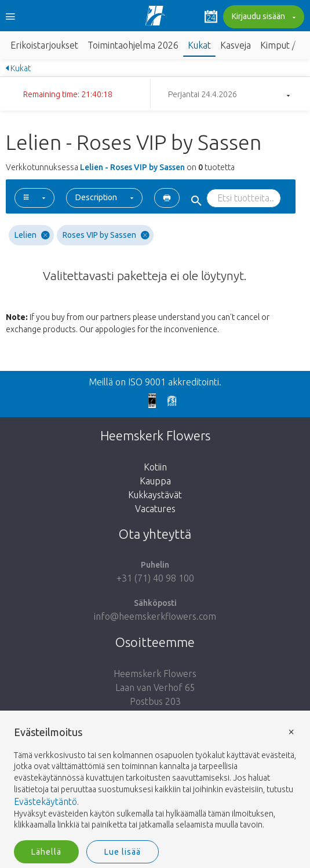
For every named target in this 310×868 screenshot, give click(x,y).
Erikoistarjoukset (44, 45)
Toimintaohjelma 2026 (133, 45)
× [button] (291, 731)
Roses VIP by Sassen (106, 235)
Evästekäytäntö (45, 801)
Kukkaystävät (155, 495)
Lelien (32, 235)
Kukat (199, 45)
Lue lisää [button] (123, 852)
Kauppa (155, 481)
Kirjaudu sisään (262, 17)
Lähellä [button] (46, 852)
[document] (155, 779)
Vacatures (155, 509)
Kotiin (155, 467)
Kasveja (236, 45)
